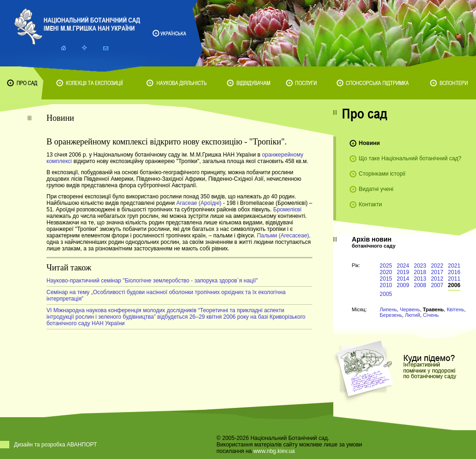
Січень (431, 315)
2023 (420, 266)
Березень (391, 315)
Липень (388, 309)
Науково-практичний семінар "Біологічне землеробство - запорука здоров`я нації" (152, 281)
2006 (454, 285)
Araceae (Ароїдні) (199, 203)
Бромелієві (288, 210)
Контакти (370, 204)
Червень (410, 309)
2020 (386, 272)
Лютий (413, 315)
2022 (437, 266)
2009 (403, 285)
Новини (369, 143)
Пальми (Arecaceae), (284, 236)
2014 (403, 279)
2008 (420, 285)
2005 (386, 294)
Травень (433, 309)
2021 (454, 266)
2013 (420, 279)
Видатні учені (376, 189)
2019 (403, 272)
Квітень (456, 309)
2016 (454, 272)
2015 (386, 279)
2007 (437, 285)
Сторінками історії (382, 174)
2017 (437, 272)
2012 (437, 279)
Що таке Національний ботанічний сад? (410, 158)
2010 (386, 285)
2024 (403, 266)
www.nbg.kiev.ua (274, 451)
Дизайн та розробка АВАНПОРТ (56, 445)
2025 (386, 266)
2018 (420, 272)
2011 (454, 279)
